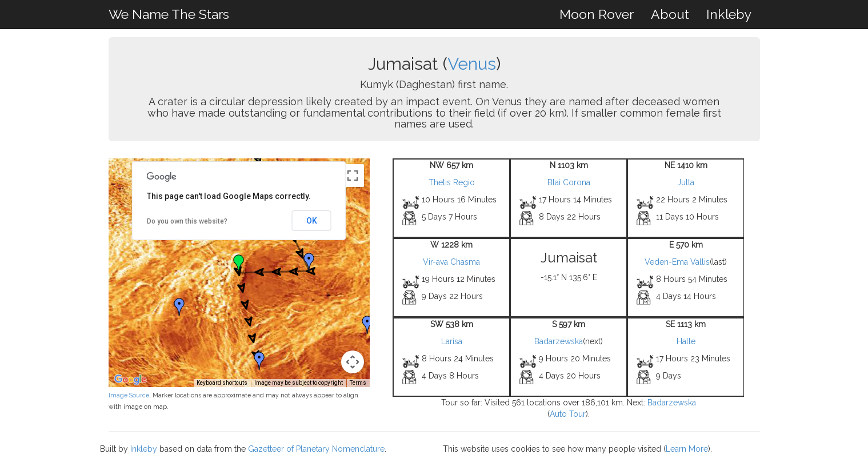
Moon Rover (597, 14)
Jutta (686, 182)
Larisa (452, 341)
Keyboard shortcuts (222, 383)
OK (312, 221)
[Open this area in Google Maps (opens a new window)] (130, 380)
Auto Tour (568, 414)
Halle (686, 341)
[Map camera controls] (353, 362)
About (670, 14)
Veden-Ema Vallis (677, 262)
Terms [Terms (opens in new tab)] (358, 383)
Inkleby (729, 14)
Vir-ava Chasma (451, 262)
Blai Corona (569, 182)
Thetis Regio (452, 182)
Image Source (129, 395)
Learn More (687, 449)
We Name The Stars (169, 14)
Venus (472, 64)
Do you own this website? (187, 221)
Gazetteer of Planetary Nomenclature (316, 449)
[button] (309, 262)
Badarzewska (559, 341)
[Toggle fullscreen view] (353, 176)
